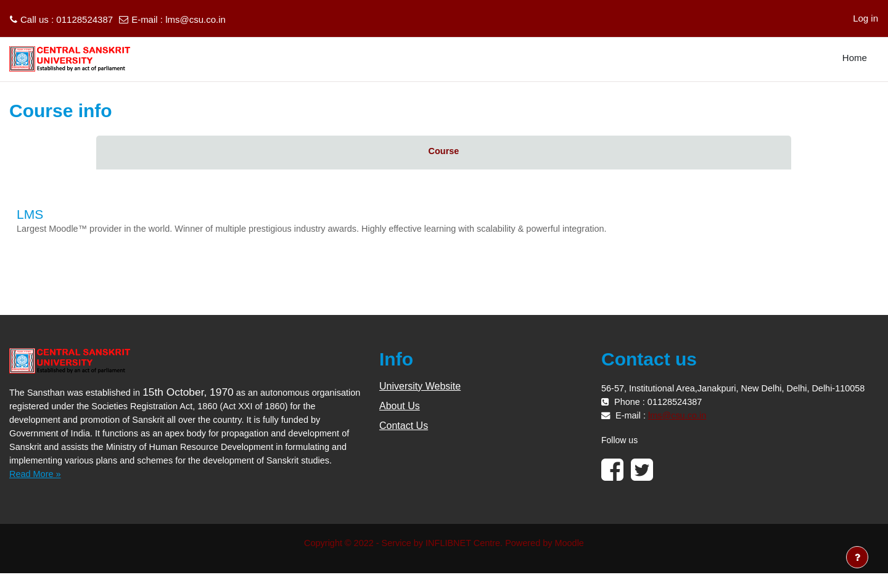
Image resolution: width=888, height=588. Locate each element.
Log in (865, 18)
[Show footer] (857, 557)
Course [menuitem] (444, 151)
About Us (400, 406)
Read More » (36, 488)
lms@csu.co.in (195, 19)
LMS (30, 214)
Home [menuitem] (855, 58)
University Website (420, 387)
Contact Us (404, 426)
